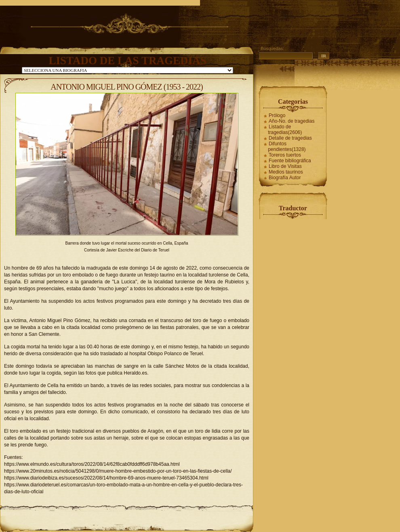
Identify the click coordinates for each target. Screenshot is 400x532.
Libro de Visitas (285, 166)
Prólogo (277, 115)
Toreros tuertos (285, 155)
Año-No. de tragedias (292, 121)
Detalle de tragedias (290, 138)
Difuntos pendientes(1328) (287, 147)
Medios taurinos (286, 172)
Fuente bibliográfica (290, 161)
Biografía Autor (285, 178)
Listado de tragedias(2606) (285, 130)
